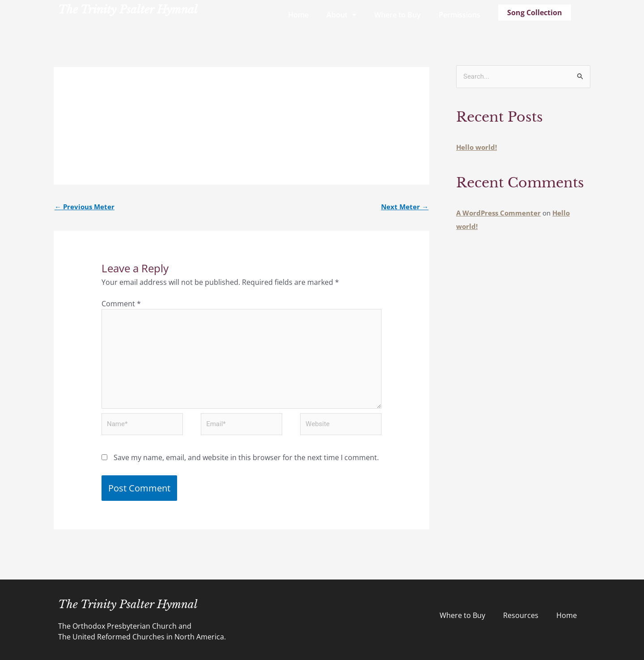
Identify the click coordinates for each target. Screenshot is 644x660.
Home (298, 15)
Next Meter (405, 207)
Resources (521, 615)
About (341, 15)
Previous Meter (85, 207)
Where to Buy (398, 15)
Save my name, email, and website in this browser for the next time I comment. (246, 457)
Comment (121, 304)
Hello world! (477, 147)
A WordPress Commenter (498, 213)
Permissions (460, 15)
